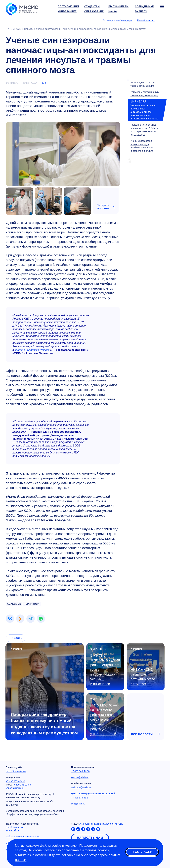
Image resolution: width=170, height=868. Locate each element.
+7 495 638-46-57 (80, 798)
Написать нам (90, 838)
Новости (16, 638)
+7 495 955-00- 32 (15, 781)
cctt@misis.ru (78, 804)
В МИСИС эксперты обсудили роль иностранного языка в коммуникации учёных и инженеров (105, 670)
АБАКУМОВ (14, 604)
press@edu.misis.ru (16, 771)
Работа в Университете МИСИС (23, 837)
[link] (10, 619)
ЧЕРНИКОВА (32, 604)
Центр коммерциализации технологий (93, 793)
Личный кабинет (146, 20)
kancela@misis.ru (15, 788)
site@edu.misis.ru (15, 827)
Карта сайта (12, 830)
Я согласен (142, 852)
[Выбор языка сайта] (162, 20)
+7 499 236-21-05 (22, 785)
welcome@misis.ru (81, 787)
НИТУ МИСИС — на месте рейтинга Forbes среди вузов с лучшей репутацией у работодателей (104, 720)
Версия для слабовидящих (118, 20)
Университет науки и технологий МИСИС (101, 824)
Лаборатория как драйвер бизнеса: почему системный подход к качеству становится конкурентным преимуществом (44, 724)
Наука (43, 83)
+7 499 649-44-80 (80, 771)
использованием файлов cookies (84, 850)
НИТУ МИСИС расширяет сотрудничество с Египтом (143, 677)
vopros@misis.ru (80, 777)
